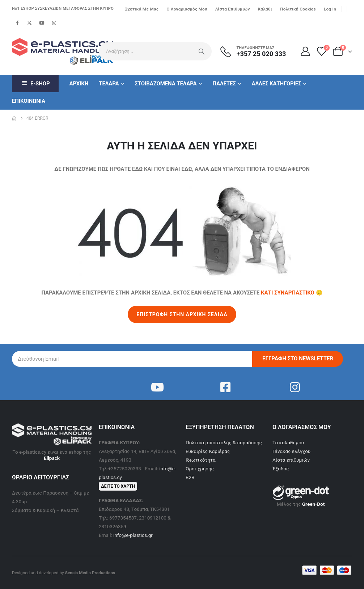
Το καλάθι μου (288, 442)
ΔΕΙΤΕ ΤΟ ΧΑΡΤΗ (118, 486)
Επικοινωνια (29, 101)
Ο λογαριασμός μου (187, 9)
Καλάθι (265, 9)
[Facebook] (17, 23)
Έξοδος (281, 469)
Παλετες (224, 84)
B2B (190, 477)
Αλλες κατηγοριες (277, 84)
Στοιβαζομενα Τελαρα (166, 84)
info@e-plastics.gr (133, 535)
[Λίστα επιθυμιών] (322, 51)
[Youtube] (42, 23)
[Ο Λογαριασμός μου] (305, 51)
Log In (330, 9)
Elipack (52, 458)
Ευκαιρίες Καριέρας (208, 451)
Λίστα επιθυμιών (233, 9)
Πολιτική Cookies (298, 9)
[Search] (202, 51)
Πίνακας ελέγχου (291, 451)
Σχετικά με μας (142, 9)
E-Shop (35, 84)
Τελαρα (109, 84)
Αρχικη (79, 84)
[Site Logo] (52, 52)
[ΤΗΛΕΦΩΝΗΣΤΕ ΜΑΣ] (258, 52)
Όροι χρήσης (200, 469)
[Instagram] (54, 23)
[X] (30, 23)
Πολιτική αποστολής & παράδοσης (224, 442)
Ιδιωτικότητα (201, 460)
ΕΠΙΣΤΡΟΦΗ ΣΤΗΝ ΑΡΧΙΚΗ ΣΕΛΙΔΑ (182, 314)
